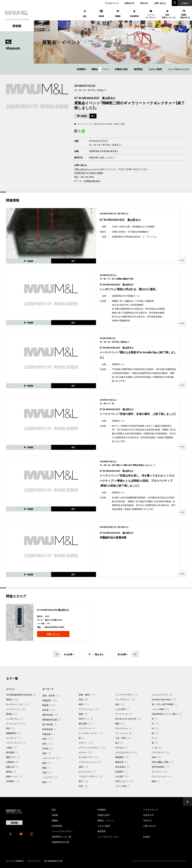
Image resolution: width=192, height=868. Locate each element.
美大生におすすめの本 (103, 124)
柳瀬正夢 (121, 762)
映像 (83, 714)
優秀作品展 (50, 715)
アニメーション (88, 709)
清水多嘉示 (122, 767)
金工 (119, 743)
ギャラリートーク (84, 124)
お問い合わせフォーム (85, 169)
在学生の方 (129, 3)
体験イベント (14, 776)
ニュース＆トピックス (108, 837)
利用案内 (81, 69)
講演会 (12, 714)
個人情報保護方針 (53, 861)
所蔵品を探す (122, 69)
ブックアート (87, 728)
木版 (47, 772)
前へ (127, 654)
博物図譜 (122, 757)
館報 (156, 781)
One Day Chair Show (164, 699)
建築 (120, 723)
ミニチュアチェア (162, 695)
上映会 (12, 747)
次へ (65, 654)
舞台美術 (85, 723)
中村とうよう (124, 781)
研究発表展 (49, 729)
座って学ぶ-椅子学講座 (164, 704)
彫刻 (123, 124)
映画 (84, 704)
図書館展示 (14, 733)
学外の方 (144, 3)
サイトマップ (34, 861)
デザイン (86, 743)
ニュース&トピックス (178, 69)
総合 (54, 810)
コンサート (14, 738)
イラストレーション (90, 762)
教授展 (48, 705)
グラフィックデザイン (92, 747)
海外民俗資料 (160, 767)
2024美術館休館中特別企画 (21, 695)
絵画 (47, 744)
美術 (117, 124)
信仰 (156, 757)
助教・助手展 (51, 695)
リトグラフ (50, 777)
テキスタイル (123, 728)
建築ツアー (13, 757)
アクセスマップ (112, 3)
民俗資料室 (57, 826)
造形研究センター (61, 837)
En (185, 3)
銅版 (46, 768)
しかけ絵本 (122, 709)
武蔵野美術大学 (60, 842)
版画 (47, 763)
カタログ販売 (155, 69)
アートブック (123, 714)
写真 (83, 699)
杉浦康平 (121, 772)
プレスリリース (161, 776)
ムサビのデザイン (126, 752)
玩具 (83, 786)
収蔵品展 (48, 734)
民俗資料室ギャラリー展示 (167, 714)
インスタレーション (91, 733)
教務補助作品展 (51, 720)
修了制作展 (49, 724)
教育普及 (138, 69)
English (147, 837)
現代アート (86, 719)
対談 (10, 728)
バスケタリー (160, 752)
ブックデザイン (125, 699)
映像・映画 (87, 695)
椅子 (83, 781)
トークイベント (16, 709)
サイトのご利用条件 (15, 861)
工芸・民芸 (123, 738)
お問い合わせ (160, 3)
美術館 (55, 815)
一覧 (96, 654)
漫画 (83, 767)
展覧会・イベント (100, 69)
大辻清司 (122, 776)
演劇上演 (12, 767)
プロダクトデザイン (91, 776)
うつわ (157, 747)
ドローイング (51, 758)
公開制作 (12, 762)
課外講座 (12, 752)
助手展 (48, 710)
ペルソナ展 (122, 786)
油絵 (47, 753)
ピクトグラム (87, 772)
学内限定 (13, 781)
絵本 (120, 704)
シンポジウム (15, 719)
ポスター (85, 752)
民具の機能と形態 (162, 762)
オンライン (159, 772)
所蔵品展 (49, 700)
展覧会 (12, 699)
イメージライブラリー (62, 831)
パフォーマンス (16, 743)
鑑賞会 (11, 772)
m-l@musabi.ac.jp (92, 181)
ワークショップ (16, 723)
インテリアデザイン (126, 695)
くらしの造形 (160, 709)
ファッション (123, 733)
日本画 (48, 748)
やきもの (121, 747)
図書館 (55, 820)
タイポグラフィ (88, 757)
